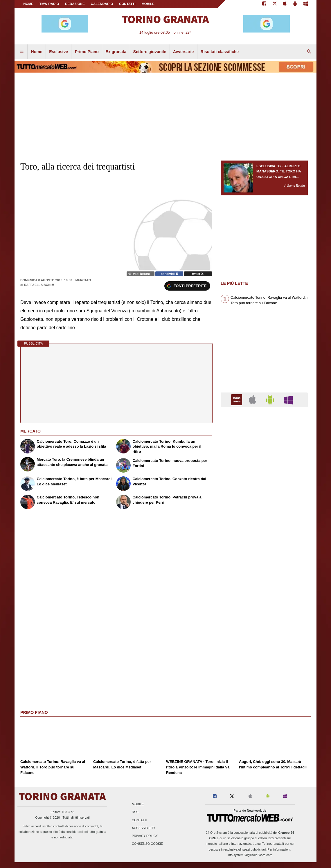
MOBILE (148, 4)
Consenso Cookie (147, 844)
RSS (135, 812)
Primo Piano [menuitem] (87, 52)
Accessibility (144, 828)
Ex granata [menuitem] (116, 52)
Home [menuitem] (37, 52)
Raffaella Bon (37, 285)
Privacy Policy (145, 836)
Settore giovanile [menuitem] (150, 52)
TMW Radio (49, 4)
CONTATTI (127, 4)
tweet (198, 274)
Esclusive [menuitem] (59, 52)
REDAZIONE (75, 4)
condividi (169, 274)
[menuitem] (22, 52)
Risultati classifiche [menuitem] (220, 52)
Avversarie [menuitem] (184, 52)
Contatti (140, 820)
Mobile (138, 804)
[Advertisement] (264, 637)
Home (28, 4)
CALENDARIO (102, 4)
